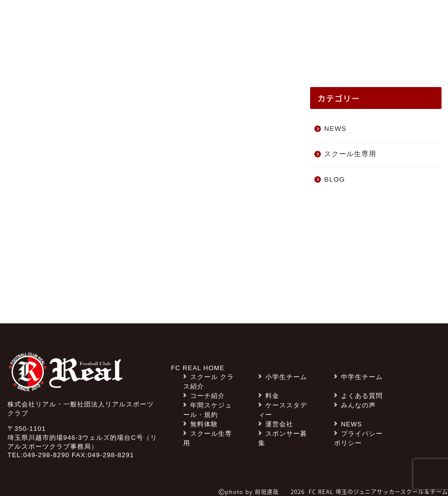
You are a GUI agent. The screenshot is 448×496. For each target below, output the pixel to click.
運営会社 (276, 424)
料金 (237, 22)
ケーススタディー (292, 56)
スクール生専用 (108, 22)
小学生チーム (283, 377)
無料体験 (349, 22)
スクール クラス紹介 (164, 56)
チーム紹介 (231, 56)
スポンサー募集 (183, 22)
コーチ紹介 (354, 56)
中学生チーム (358, 377)
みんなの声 (96, 56)
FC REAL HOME (198, 368)
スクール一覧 (409, 56)
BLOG (335, 179)
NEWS (54, 49)
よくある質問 (287, 22)
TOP (23, 49)
